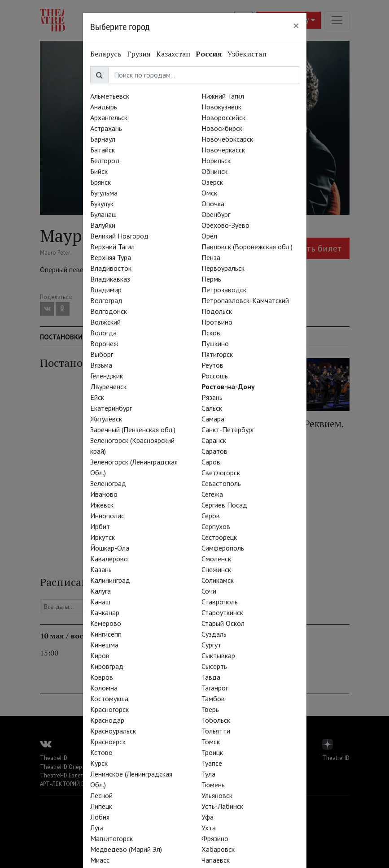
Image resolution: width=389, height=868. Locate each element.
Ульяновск (217, 795)
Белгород (105, 161)
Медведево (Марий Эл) (126, 849)
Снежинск (216, 569)
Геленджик (107, 376)
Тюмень (213, 785)
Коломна (104, 688)
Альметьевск (110, 96)
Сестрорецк (219, 537)
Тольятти (216, 731)
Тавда (211, 677)
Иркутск (103, 537)
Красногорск (109, 709)
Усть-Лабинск (222, 806)
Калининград (110, 580)
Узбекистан (247, 54)
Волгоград (106, 300)
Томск (211, 742)
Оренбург (216, 214)
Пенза (211, 257)
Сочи (209, 591)
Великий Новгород (119, 236)
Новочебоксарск (227, 139)
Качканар (105, 612)
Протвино (217, 322)
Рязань (212, 397)
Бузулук (102, 204)
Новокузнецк (221, 107)
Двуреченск (108, 386)
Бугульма (104, 193)
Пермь (211, 279)
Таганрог (215, 688)
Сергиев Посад (224, 505)
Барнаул (103, 139)
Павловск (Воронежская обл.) (247, 247)
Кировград (107, 666)
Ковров (102, 677)
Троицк (212, 752)
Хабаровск (218, 849)
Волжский (105, 322)
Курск (99, 763)
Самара (213, 419)
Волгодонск (109, 311)
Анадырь (104, 107)
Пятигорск (217, 354)
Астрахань (106, 128)
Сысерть (214, 666)
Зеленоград (108, 483)
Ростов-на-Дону (228, 386)
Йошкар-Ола (110, 548)
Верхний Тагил (112, 247)
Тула (208, 774)
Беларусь (106, 54)
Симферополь (223, 548)
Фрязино (215, 838)
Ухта (209, 828)
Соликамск (218, 580)
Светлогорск (221, 473)
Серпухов (216, 526)
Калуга (101, 591)
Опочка (213, 204)
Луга (97, 828)
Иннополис (107, 516)
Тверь (210, 709)
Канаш (100, 602)
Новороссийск (223, 117)
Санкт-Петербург (228, 430)
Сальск (212, 408)
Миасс (100, 860)
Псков (211, 333)
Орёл (209, 236)
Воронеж (104, 343)
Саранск (214, 440)
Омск (209, 193)
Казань (101, 569)
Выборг (102, 354)
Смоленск (216, 559)
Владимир (106, 290)
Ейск (97, 397)
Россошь (215, 376)
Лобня (100, 817)
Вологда (103, 333)
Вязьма (101, 365)
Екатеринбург (111, 408)
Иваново (104, 494)
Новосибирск (222, 128)
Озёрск (212, 182)
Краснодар (107, 720)
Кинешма (104, 645)
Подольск (217, 311)
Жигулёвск (106, 419)
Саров (211, 462)
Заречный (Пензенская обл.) (133, 430)
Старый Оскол (223, 623)
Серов (211, 516)
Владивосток (111, 268)
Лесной (101, 795)
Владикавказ (110, 279)
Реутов (212, 365)
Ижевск (102, 505)
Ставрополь (220, 602)
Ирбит (100, 526)
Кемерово (106, 623)
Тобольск (216, 720)
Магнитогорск (111, 838)
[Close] (296, 26)
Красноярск (108, 742)
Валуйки (103, 225)
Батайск (103, 150)
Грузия (139, 54)
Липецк (101, 806)
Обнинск (214, 171)
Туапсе (212, 763)
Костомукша (109, 699)
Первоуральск (223, 268)
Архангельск (109, 117)
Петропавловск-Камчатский (245, 300)
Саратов (214, 451)
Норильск (216, 161)
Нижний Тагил (223, 96)
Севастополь (221, 483)
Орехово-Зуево (225, 225)
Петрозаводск (224, 290)
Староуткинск (222, 612)
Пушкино (215, 343)
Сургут (211, 645)
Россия (209, 54)
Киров (100, 655)
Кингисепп (106, 634)
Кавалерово (109, 559)
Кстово (101, 752)
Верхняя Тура (111, 257)
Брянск (101, 182)
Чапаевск (216, 860)
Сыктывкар (218, 655)
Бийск (99, 171)
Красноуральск (113, 731)
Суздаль (214, 634)
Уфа (208, 817)
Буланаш (103, 214)
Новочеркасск (223, 150)
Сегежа (212, 494)
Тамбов (213, 699)
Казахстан (173, 54)
